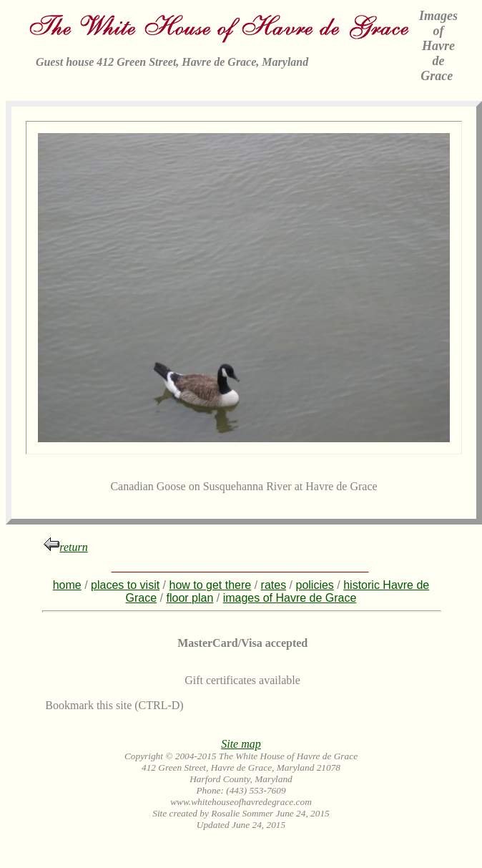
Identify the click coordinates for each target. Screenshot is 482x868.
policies (315, 585)
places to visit (125, 585)
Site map (241, 744)
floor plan (190, 598)
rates (274, 585)
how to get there (210, 585)
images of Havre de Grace (290, 598)
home (67, 585)
